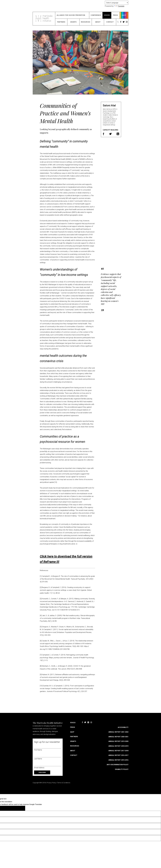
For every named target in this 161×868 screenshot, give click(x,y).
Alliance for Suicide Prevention (71, 15)
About (98, 22)
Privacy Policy (51, 783)
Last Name (38, 759)
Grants (73, 22)
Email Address (39, 768)
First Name (38, 750)
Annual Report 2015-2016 (118, 760)
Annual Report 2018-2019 (118, 746)
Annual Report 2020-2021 (118, 737)
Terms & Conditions (64, 783)
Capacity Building (110, 130)
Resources (86, 22)
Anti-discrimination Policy (118, 765)
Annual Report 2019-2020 (118, 741)
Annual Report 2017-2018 (118, 751)
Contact (110, 22)
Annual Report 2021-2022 (118, 732)
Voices (107, 15)
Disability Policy (122, 769)
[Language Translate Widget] (117, 3)
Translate (119, 6)
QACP (124, 15)
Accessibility (123, 727)
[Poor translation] (18, 808)
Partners (61, 22)
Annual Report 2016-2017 (118, 755)
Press (115, 15)
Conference (96, 15)
